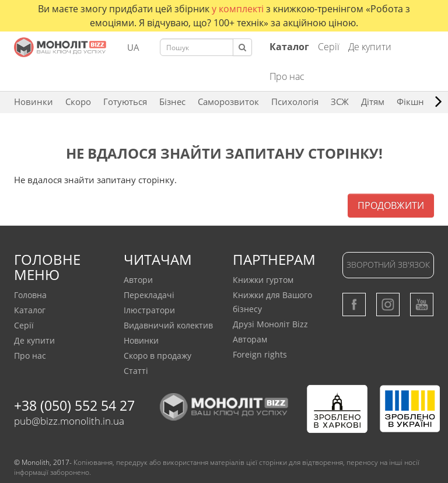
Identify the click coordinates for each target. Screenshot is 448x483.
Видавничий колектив (168, 325)
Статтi (136, 371)
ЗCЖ (340, 101)
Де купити (370, 47)
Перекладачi (149, 295)
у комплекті (239, 9)
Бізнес (172, 101)
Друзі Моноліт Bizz (270, 324)
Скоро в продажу (157, 356)
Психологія (295, 101)
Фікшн (410, 101)
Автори (138, 280)
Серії (329, 47)
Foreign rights (260, 354)
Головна (30, 295)
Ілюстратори (149, 310)
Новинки (34, 101)
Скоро (78, 101)
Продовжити (391, 205)
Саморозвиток (228, 101)
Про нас (287, 76)
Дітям (373, 101)
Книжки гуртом (263, 280)
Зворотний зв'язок (388, 265)
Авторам (250, 339)
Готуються (125, 101)
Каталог (30, 310)
